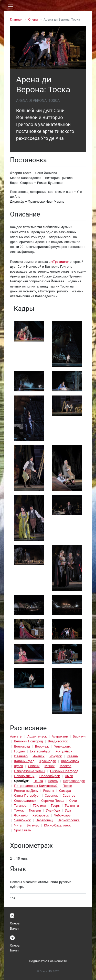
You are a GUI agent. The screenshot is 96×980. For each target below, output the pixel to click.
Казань (72, 756)
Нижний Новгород (64, 771)
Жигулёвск (64, 751)
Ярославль (22, 830)
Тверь (55, 806)
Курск (19, 766)
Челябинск (22, 820)
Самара (65, 791)
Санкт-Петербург (27, 795)
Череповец (44, 820)
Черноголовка (69, 820)
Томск (19, 810)
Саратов (69, 795)
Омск (69, 776)
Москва (66, 766)
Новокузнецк (24, 776)
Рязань (49, 791)
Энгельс (33, 825)
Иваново (21, 756)
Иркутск (56, 756)
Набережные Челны (30, 771)
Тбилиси (39, 806)
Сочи (73, 801)
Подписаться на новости (48, 961)
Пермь (53, 781)
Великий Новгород (28, 741)
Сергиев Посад (53, 801)
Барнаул (79, 736)
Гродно (19, 751)
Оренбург (21, 781)
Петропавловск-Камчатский (36, 786)
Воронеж (42, 746)
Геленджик (62, 746)
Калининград (24, 761)
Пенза (38, 781)
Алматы (16, 736)
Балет (14, 928)
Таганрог (21, 806)
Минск (50, 766)
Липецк (34, 766)
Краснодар (48, 761)
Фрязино (21, 815)
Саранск (51, 795)
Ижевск (39, 756)
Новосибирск (50, 776)
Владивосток (58, 741)
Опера (33, 19)
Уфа (68, 810)
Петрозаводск (74, 781)
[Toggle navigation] (10, 6)
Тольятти (72, 806)
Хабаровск (41, 815)
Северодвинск (25, 801)
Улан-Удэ (53, 810)
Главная (16, 19)
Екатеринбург (40, 751)
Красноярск (70, 761)
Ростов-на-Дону (26, 791)
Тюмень (35, 810)
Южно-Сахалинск (57, 825)
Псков (67, 786)
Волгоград (22, 746)
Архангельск (37, 736)
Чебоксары (63, 815)
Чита (18, 825)
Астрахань (60, 736)
